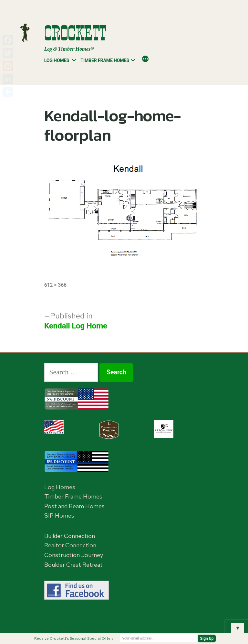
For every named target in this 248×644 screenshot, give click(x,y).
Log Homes (57, 60)
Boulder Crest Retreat (73, 565)
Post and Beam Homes (74, 506)
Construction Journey (74, 555)
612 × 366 (55, 285)
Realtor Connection (70, 545)
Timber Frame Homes (105, 60)
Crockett (75, 33)
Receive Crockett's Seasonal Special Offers (74, 639)
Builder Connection (70, 536)
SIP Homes (59, 515)
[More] (145, 59)
